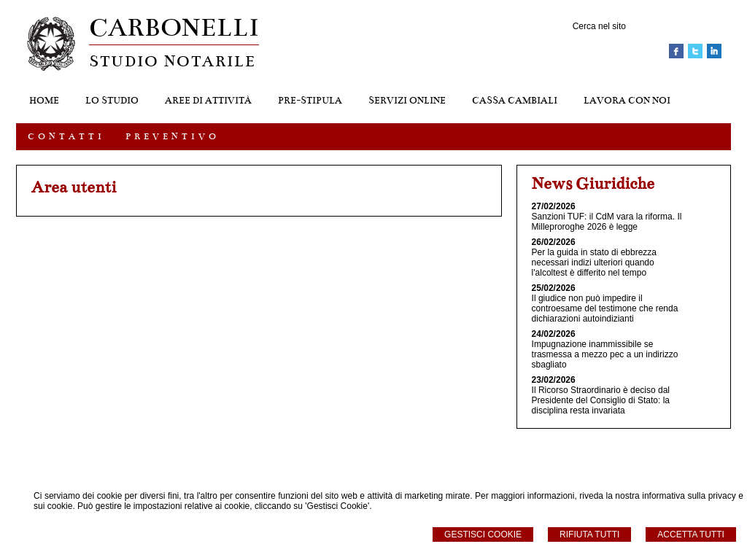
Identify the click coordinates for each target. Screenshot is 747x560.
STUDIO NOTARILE (173, 61)
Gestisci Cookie (483, 534)
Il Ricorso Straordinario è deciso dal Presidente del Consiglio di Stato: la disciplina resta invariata (601, 400)
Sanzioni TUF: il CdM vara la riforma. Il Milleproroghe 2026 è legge (607, 222)
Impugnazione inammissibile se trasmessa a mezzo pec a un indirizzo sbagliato (605, 354)
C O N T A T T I (65, 136)
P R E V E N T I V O (171, 136)
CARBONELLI (174, 27)
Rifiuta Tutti (589, 534)
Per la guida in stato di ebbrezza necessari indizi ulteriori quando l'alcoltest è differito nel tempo (594, 262)
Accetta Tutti (691, 534)
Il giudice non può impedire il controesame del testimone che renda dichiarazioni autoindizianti (605, 308)
